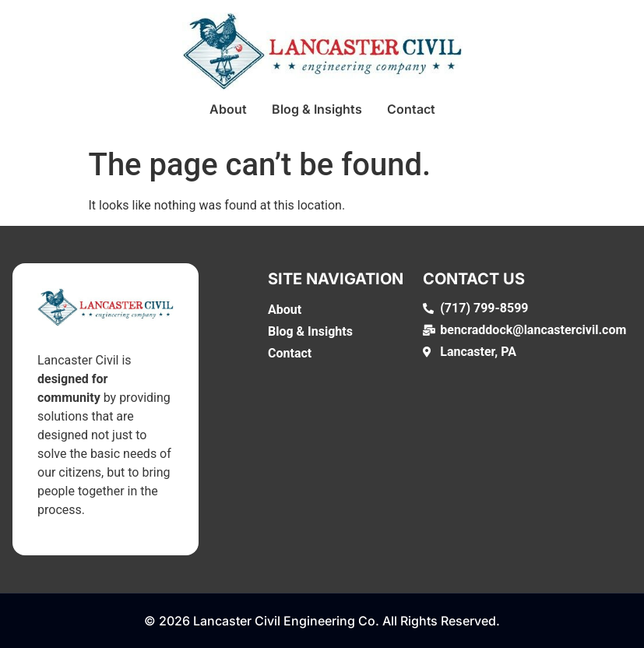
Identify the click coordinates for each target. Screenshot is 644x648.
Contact (411, 109)
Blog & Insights (317, 109)
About (228, 109)
